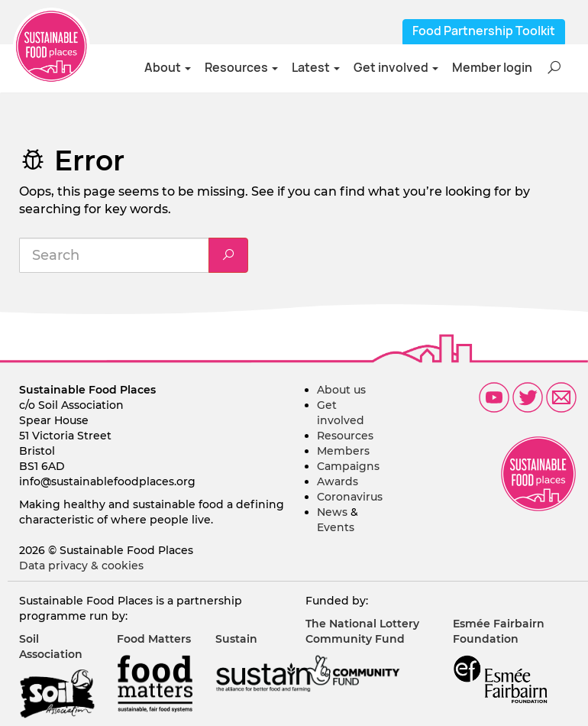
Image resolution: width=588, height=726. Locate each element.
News (332, 512)
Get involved (396, 68)
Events (336, 527)
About (168, 68)
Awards (338, 481)
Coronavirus (350, 497)
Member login (492, 68)
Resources (241, 68)
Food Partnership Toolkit (484, 31)
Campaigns (348, 466)
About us (341, 390)
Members (343, 451)
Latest (316, 68)
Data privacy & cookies (81, 566)
